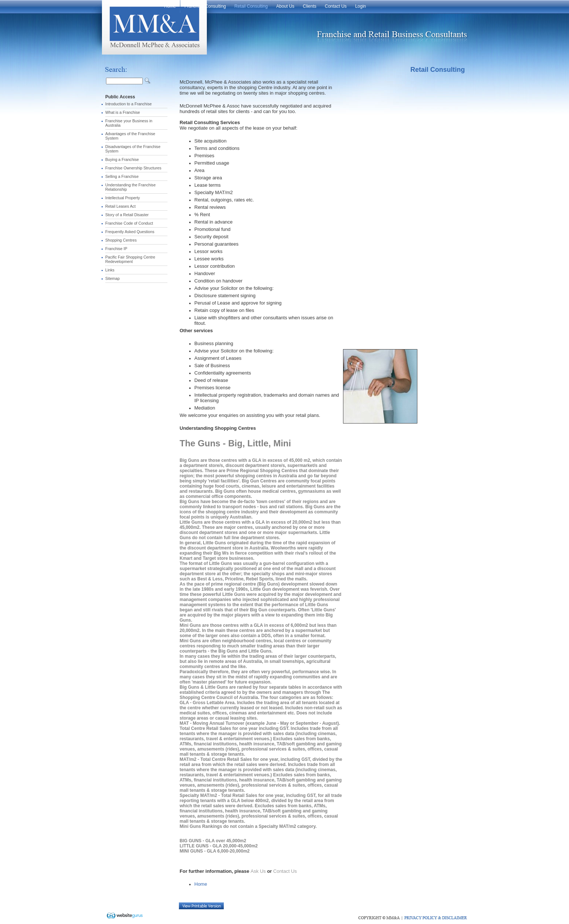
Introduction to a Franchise (128, 104)
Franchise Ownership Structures (133, 168)
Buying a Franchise (122, 159)
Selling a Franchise (122, 176)
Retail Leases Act (120, 206)
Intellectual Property (123, 198)
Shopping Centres (121, 240)
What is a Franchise (123, 112)
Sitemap (112, 278)
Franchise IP (116, 249)
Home (201, 884)
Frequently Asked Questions (130, 232)
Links (110, 270)
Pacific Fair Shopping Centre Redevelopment (130, 259)
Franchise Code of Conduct (129, 223)
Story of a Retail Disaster (127, 215)
